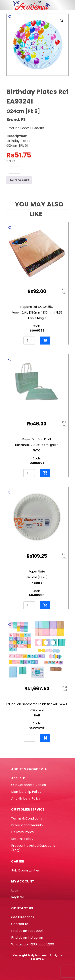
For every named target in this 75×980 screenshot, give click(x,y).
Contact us (20, 924)
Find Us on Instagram (28, 938)
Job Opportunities (25, 870)
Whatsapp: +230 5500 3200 (33, 944)
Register (18, 897)
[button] (62, 21)
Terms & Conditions (27, 818)
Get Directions (23, 917)
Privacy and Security (27, 825)
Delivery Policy (23, 832)
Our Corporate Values (28, 785)
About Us (18, 778)
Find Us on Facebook (27, 931)
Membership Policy (26, 792)
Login (15, 890)
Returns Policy (22, 839)
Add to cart (19, 180)
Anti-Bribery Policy (26, 798)
